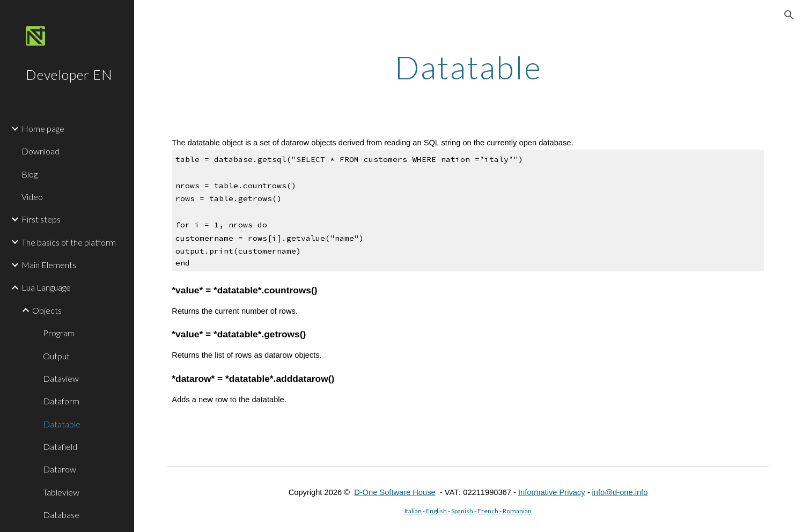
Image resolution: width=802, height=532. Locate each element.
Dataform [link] (61, 401)
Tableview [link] (61, 492)
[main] (468, 67)
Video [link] (32, 197)
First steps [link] (41, 219)
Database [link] (61, 515)
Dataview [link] (61, 378)
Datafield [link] (60, 446)
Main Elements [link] (49, 265)
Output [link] (56, 356)
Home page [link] (43, 128)
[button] (789, 15)
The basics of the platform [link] (69, 242)
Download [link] (41, 151)
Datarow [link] (60, 469)
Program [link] (59, 333)
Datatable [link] (62, 424)
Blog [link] (30, 174)
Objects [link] (47, 310)
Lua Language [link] (46, 287)
